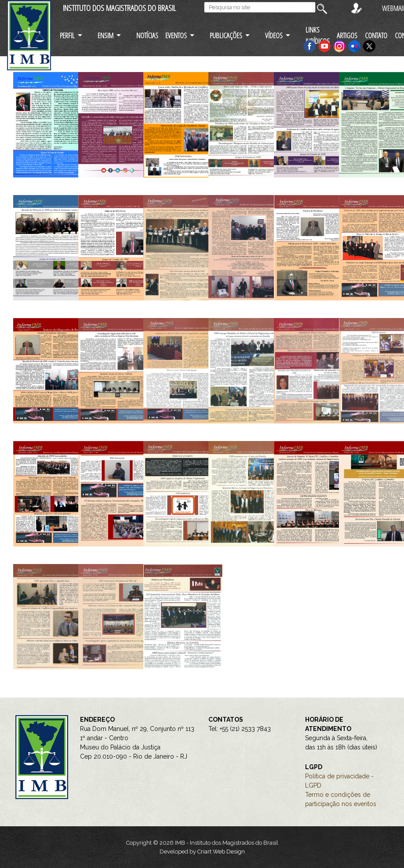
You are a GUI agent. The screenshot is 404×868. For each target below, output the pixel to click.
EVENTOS (176, 35)
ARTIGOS (347, 35)
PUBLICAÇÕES (226, 35)
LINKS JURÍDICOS (318, 35)
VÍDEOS (274, 35)
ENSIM (106, 35)
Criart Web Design (221, 852)
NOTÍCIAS (147, 35)
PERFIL (67, 35)
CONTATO (376, 35)
